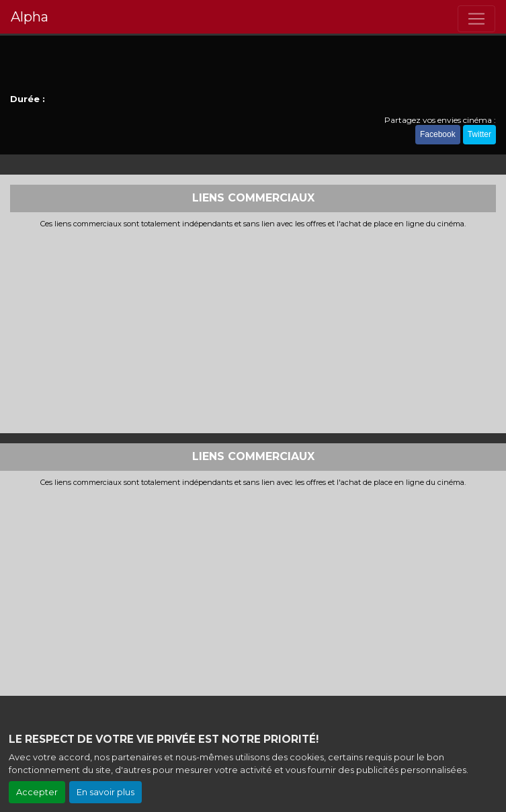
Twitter (479, 134)
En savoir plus (106, 792)
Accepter (37, 792)
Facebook (438, 134)
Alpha (30, 17)
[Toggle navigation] (476, 19)
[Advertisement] (253, 329)
